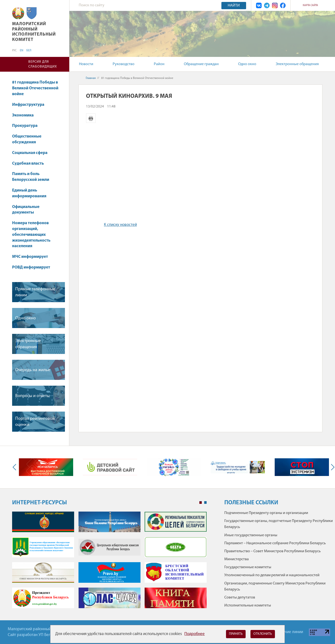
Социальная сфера (32, 153)
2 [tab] (205, 503)
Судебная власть (28, 164)
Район (159, 64)
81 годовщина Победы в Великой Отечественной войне (35, 88)
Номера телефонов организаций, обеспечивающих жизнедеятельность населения (31, 235)
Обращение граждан (201, 64)
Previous (16, 467)
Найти (234, 6)
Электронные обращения (297, 64)
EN (22, 51)
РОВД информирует (31, 267)
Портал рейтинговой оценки (35, 422)
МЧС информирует (30, 257)
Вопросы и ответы (32, 396)
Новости (86, 64)
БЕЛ (29, 51)
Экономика (25, 115)
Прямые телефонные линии (35, 292)
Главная (91, 78)
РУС (14, 51)
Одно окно (247, 64)
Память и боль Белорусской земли (31, 177)
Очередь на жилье (33, 370)
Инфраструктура (31, 105)
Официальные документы (26, 210)
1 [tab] (201, 503)
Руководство (124, 64)
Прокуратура (27, 126)
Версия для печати (91, 118)
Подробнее (195, 634)
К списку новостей (120, 225)
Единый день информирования (29, 193)
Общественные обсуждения (27, 139)
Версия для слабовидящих (43, 64)
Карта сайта (310, 5)
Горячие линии (290, 632)
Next (332, 467)
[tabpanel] (109, 562)
